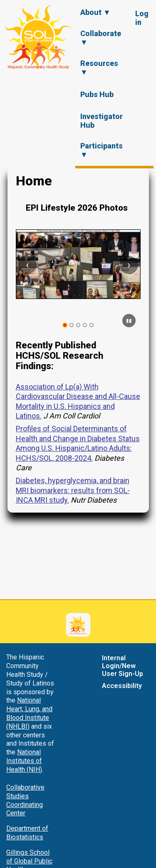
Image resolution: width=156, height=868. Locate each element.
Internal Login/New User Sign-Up (123, 666)
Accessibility (122, 686)
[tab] (65, 325)
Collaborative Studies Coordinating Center (25, 800)
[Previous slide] (27, 265)
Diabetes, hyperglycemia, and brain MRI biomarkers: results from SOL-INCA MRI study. (73, 490)
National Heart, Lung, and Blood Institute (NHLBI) (29, 713)
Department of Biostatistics (27, 833)
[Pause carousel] (129, 321)
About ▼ (95, 12)
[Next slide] (129, 265)
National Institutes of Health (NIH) (24, 761)
